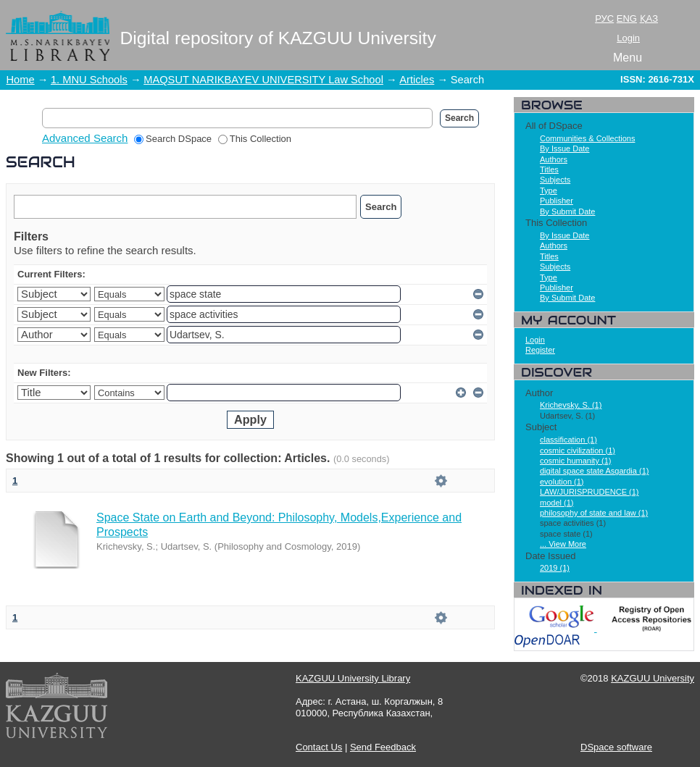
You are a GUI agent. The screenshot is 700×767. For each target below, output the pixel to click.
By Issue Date (564, 148)
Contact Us (319, 747)
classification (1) (568, 440)
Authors (554, 159)
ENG (627, 18)
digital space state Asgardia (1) (594, 471)
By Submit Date (567, 211)
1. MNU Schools (89, 80)
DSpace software (616, 747)
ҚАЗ (649, 18)
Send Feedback (383, 747)
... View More (563, 544)
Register (540, 350)
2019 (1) (555, 568)
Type (549, 190)
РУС (604, 18)
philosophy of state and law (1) (594, 513)
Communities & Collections (587, 138)
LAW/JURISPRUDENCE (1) (589, 492)
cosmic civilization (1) (578, 450)
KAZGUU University (653, 678)
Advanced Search (85, 138)
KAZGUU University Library (353, 678)
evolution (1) (562, 482)
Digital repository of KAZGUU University (278, 38)
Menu (628, 58)
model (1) (557, 503)
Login (628, 38)
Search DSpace (173, 139)
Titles (549, 169)
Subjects (555, 180)
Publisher (557, 201)
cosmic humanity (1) (575, 461)
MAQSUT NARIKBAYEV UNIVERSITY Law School (263, 80)
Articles (417, 80)
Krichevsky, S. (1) (571, 405)
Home (21, 80)
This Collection (255, 139)
